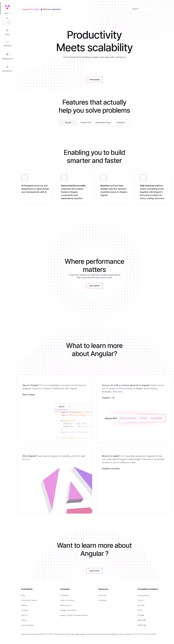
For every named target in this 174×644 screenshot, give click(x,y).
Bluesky (24, 605)
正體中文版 (142, 625)
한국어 (140, 610)
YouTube (25, 610)
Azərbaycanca (143, 595)
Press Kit (102, 595)
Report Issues (65, 605)
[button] (7, 634)
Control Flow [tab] (86, 122)
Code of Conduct (67, 600)
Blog (23, 595)
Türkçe (140, 600)
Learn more (94, 571)
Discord (24, 615)
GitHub (24, 620)
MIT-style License (79, 634)
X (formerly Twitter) (29, 600)
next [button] (7, 13)
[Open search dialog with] (7, 20)
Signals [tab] (68, 122)
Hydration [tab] (121, 122)
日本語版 (141, 615)
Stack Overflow (27, 625)
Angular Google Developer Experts (74, 615)
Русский (141, 605)
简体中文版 (142, 620)
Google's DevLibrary (68, 610)
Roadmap (103, 600)
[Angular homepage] (7, 7)
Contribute (64, 595)
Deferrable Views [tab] (103, 122)
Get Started (94, 80)
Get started (94, 286)
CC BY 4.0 (114, 634)
